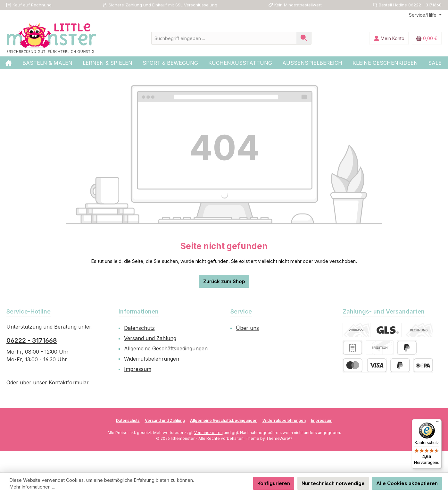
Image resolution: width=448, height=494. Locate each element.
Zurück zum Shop (224, 281)
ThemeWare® (279, 438)
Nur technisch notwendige (333, 483)
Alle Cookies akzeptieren (407, 483)
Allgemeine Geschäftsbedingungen (166, 348)
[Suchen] (304, 38)
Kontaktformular (69, 382)
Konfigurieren (274, 483)
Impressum (138, 369)
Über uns (247, 328)
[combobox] (224, 38)
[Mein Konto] (389, 38)
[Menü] (438, 423)
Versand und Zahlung (150, 338)
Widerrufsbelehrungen (152, 359)
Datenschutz (139, 328)
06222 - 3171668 (32, 340)
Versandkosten (208, 433)
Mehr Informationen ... (32, 487)
